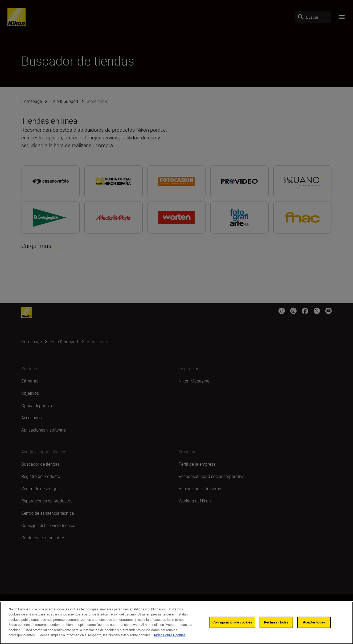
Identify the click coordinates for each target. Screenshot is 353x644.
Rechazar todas (276, 623)
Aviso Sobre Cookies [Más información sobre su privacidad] (170, 636)
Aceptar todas (314, 623)
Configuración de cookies (232, 623)
